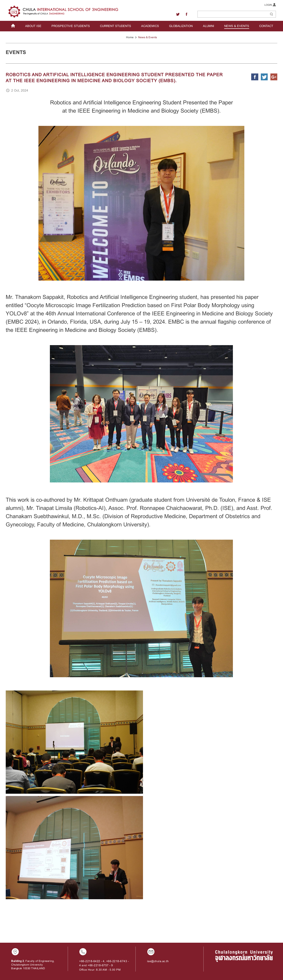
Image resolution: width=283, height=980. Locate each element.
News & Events (148, 37)
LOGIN (270, 5)
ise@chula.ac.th (158, 961)
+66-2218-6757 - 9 (100, 965)
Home (130, 37)
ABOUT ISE (33, 26)
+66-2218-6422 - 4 (92, 961)
